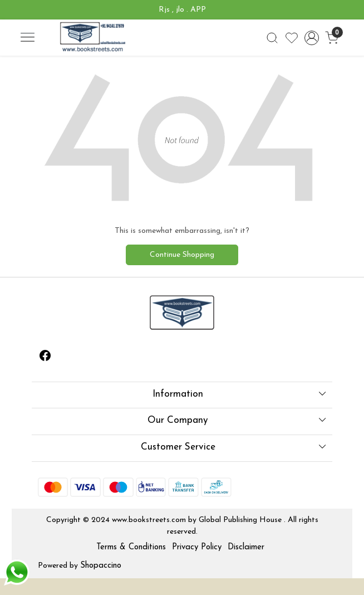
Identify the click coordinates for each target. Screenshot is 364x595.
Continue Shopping (182, 255)
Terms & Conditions (131, 547)
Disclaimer (246, 547)
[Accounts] (311, 38)
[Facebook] (45, 358)
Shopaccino (101, 566)
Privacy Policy (197, 547)
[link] (272, 38)
